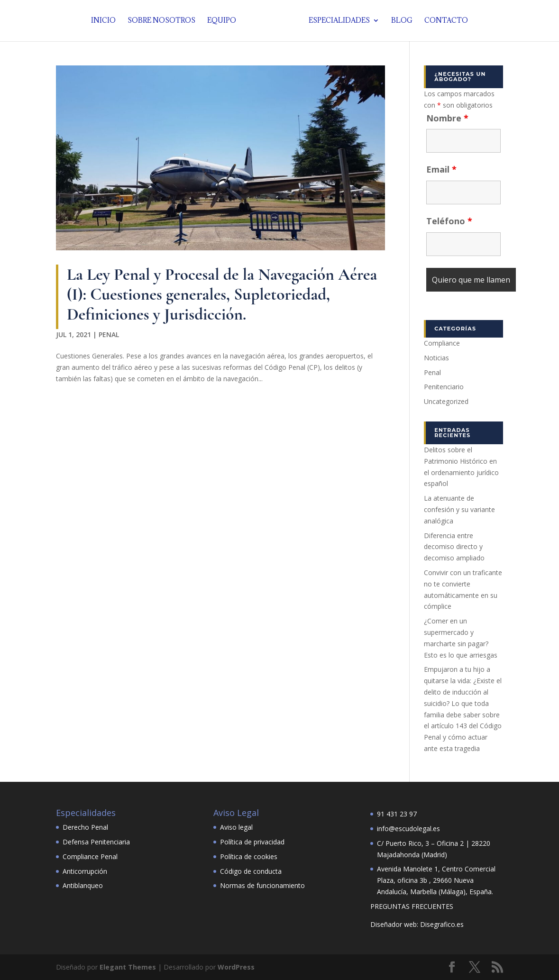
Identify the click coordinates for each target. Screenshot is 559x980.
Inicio (106, 21)
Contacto (443, 21)
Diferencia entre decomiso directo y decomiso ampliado (454, 547)
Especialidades (336, 21)
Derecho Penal (85, 827)
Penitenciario (444, 387)
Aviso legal (236, 827)
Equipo (225, 21)
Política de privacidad (252, 842)
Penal (109, 334)
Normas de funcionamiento (262, 885)
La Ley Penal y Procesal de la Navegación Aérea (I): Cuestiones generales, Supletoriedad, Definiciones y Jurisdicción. (222, 294)
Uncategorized (446, 401)
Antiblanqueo (83, 885)
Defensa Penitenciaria (96, 842)
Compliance (442, 343)
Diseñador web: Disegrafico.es (417, 924)
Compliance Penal (90, 856)
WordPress (236, 967)
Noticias (436, 358)
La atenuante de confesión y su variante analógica (459, 509)
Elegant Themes (128, 967)
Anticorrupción (85, 871)
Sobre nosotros (164, 21)
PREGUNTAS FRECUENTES (412, 906)
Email (441, 169)
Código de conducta (251, 871)
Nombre (447, 118)
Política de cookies (249, 856)
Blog (399, 21)
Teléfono (449, 221)
